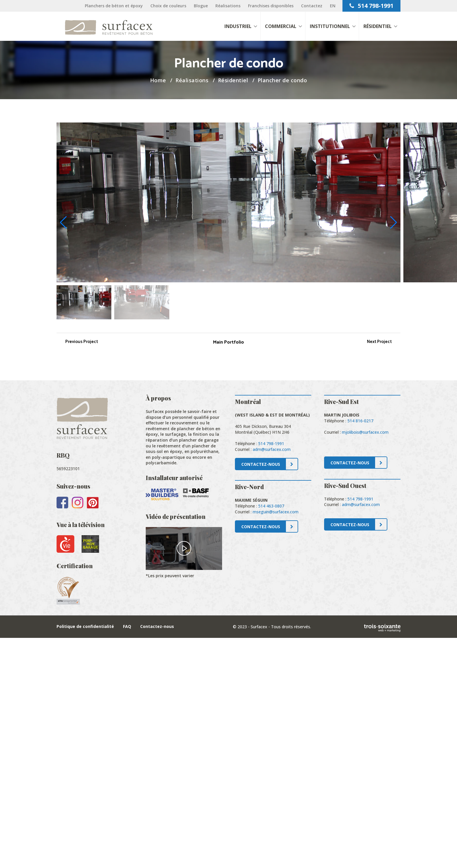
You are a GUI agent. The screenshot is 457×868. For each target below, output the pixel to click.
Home (158, 80)
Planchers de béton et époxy (114, 6)
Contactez (312, 6)
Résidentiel (233, 80)
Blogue (201, 6)
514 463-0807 (271, 506)
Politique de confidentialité (85, 626)
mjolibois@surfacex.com (365, 432)
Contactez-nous (157, 626)
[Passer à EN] (333, 6)
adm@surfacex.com (272, 449)
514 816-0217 (360, 421)
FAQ (127, 626)
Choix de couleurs (168, 6)
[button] (394, 223)
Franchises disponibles (271, 6)
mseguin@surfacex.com (276, 512)
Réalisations (228, 6)
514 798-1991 (371, 6)
